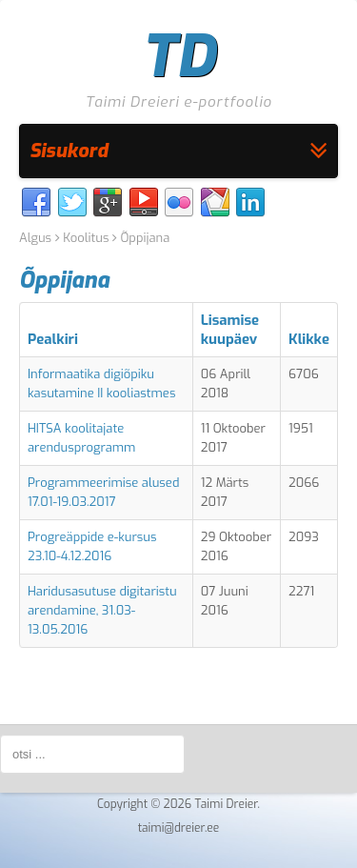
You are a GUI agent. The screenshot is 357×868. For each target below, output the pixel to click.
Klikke (309, 339)
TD (178, 57)
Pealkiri (53, 339)
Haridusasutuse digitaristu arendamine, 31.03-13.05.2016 (102, 610)
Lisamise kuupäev (230, 330)
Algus (35, 238)
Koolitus (86, 238)
